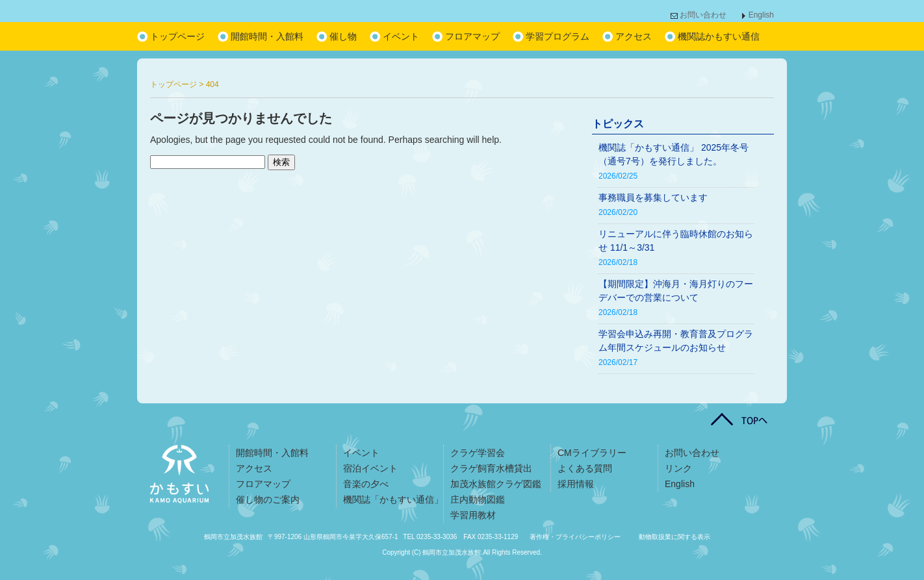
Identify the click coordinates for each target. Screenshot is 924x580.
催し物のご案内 (268, 499)
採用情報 (576, 484)
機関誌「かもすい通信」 (393, 499)
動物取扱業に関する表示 (674, 537)
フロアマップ (472, 36)
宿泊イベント (370, 468)
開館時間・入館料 (267, 36)
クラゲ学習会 (478, 453)
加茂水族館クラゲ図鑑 (496, 484)
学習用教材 (473, 515)
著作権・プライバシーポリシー (575, 537)
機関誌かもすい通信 (719, 36)
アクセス (634, 36)
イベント (401, 36)
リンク (678, 468)
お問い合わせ (703, 15)
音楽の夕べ (366, 484)
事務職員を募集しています (653, 197)
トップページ (177, 36)
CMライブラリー (592, 453)
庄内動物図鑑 (478, 499)
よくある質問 (585, 468)
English (761, 15)
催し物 (343, 36)
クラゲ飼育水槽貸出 (491, 468)
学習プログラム (558, 36)
